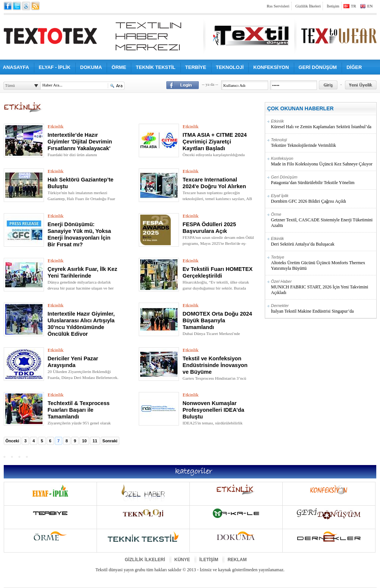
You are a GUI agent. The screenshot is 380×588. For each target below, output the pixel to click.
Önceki (12, 441)
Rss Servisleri (278, 6)
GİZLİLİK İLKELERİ (145, 560)
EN (370, 6)
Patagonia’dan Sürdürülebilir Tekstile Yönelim (324, 180)
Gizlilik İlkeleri (308, 6)
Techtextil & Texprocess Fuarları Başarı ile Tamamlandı (79, 410)
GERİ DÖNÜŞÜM (318, 67)
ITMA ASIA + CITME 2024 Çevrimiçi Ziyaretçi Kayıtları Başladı (215, 142)
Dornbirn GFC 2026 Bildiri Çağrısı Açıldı (324, 199)
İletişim (333, 6)
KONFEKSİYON (271, 67)
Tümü (10, 85)
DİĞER (354, 67)
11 (95, 441)
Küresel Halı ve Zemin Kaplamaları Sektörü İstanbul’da (324, 124)
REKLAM (237, 560)
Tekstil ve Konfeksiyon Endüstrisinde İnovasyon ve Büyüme (215, 365)
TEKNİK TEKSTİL (156, 67)
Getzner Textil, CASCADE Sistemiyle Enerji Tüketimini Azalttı (324, 220)
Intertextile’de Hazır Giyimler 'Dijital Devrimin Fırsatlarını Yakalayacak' (80, 142)
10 (84, 441)
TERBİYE (196, 67)
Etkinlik (56, 127)
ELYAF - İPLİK (55, 67)
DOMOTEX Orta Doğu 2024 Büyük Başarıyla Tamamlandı (218, 320)
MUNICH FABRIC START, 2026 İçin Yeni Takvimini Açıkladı (324, 287)
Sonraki (110, 441)
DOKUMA (91, 67)
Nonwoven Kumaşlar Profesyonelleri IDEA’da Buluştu (213, 410)
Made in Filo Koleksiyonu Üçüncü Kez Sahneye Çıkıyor (324, 161)
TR (354, 6)
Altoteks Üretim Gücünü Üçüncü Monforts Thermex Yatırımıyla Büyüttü (324, 263)
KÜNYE (182, 560)
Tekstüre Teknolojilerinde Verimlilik (324, 143)
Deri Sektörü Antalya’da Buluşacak (324, 241)
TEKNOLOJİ (230, 67)
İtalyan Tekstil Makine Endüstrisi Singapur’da (324, 309)
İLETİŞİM (209, 560)
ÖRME (119, 67)
